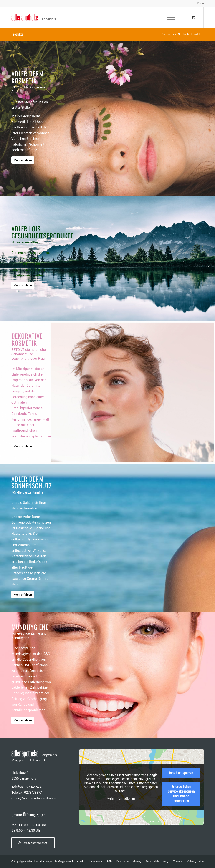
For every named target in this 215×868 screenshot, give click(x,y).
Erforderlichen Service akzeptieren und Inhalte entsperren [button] (181, 794)
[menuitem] (199, 3)
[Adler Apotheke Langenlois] (34, 17)
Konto (200, 3)
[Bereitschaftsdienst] (33, 843)
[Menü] (169, 17)
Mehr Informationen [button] (121, 798)
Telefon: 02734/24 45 (27, 787)
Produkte (17, 34)
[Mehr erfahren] (23, 160)
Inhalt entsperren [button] (181, 773)
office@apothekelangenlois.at (34, 798)
